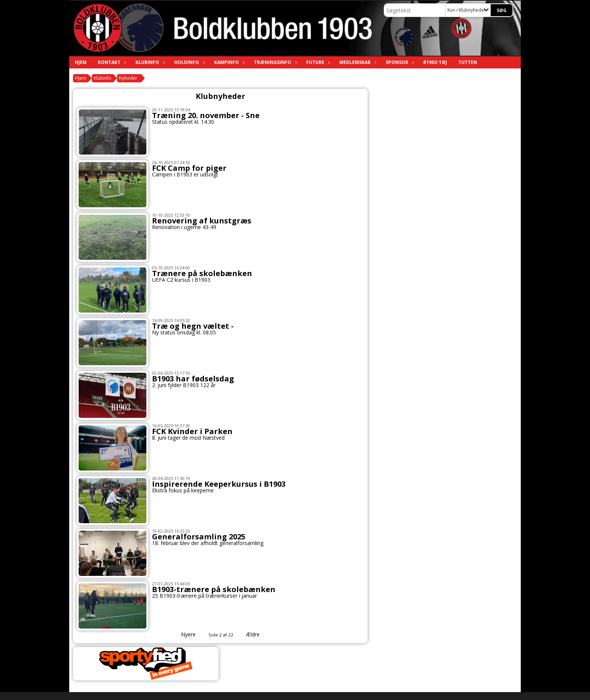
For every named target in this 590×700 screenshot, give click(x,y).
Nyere (184, 634)
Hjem (81, 62)
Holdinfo (189, 62)
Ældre (258, 634)
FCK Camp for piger (189, 168)
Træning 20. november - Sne (206, 115)
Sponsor (399, 62)
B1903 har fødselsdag (193, 379)
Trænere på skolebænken (202, 273)
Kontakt (111, 62)
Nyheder (128, 78)
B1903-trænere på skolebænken (214, 589)
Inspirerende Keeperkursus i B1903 (219, 484)
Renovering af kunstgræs (202, 221)
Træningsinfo (274, 62)
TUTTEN (468, 62)
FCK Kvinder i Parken (192, 431)
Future (317, 62)
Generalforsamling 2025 (199, 537)
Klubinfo (149, 62)
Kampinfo (228, 62)
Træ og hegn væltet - (193, 326)
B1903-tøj (435, 62)
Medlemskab (357, 62)
